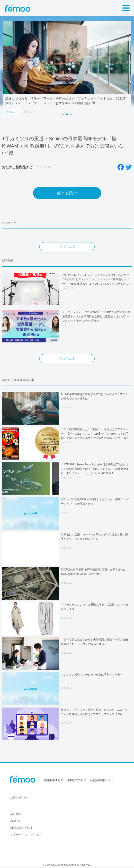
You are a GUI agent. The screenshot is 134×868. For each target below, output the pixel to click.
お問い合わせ (19, 798)
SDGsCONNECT (21, 828)
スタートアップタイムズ (26, 835)
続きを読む (67, 193)
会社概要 (16, 814)
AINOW (15, 821)
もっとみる (67, 247)
